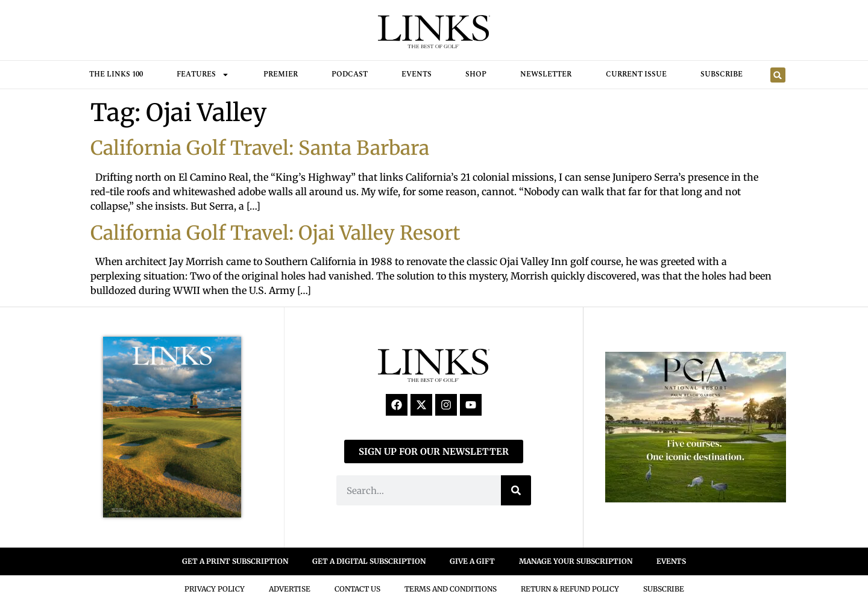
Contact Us (357, 589)
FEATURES (203, 75)
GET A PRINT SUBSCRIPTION (235, 561)
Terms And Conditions (451, 589)
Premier (281, 74)
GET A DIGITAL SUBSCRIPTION (369, 561)
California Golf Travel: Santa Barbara (260, 148)
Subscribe (722, 74)
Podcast (350, 74)
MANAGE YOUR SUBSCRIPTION (576, 561)
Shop (476, 74)
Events (417, 74)
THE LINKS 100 (116, 74)
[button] (778, 75)
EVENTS (671, 561)
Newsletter (546, 74)
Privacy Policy (215, 589)
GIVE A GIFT (472, 561)
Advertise (290, 589)
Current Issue (636, 74)
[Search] (516, 490)
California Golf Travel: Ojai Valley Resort (275, 233)
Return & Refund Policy (570, 589)
